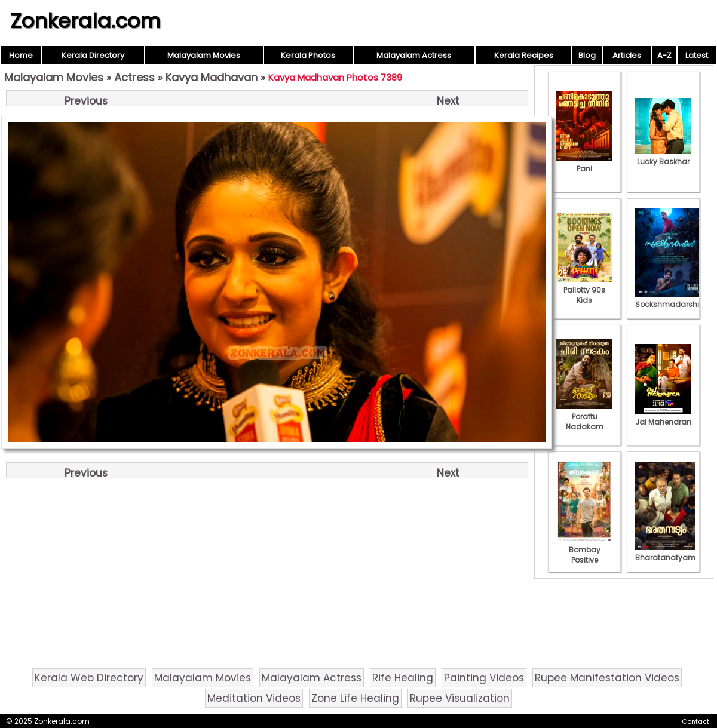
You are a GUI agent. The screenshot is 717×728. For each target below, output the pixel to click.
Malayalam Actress (414, 55)
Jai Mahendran (663, 417)
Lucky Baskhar (663, 156)
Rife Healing (403, 678)
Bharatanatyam (665, 552)
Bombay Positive (584, 550)
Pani (584, 164)
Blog (587, 55)
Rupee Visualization (460, 698)
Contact (695, 721)
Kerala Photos (308, 55)
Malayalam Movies (204, 55)
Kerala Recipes (524, 55)
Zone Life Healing (355, 698)
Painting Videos (484, 678)
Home (21, 55)
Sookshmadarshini (670, 299)
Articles (627, 55)
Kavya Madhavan (212, 77)
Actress (134, 77)
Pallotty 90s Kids (584, 290)
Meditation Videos (254, 698)
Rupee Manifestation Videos (607, 678)
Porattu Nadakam (584, 417)
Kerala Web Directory (89, 678)
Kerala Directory (93, 55)
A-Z (664, 55)
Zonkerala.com (85, 21)
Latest (697, 55)
